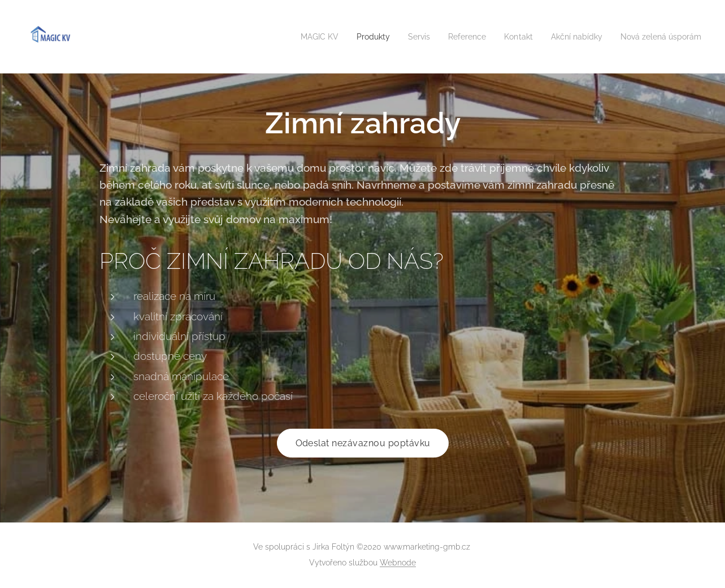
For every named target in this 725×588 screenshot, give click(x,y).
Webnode (398, 563)
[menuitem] (297, 37)
